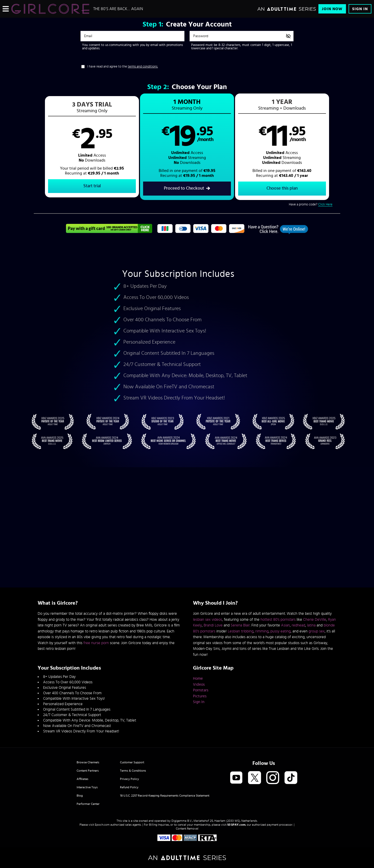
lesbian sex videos (208, 620)
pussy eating (280, 631)
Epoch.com (102, 825)
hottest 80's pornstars (278, 620)
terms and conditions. (143, 67)
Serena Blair (240, 625)
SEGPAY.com (236, 825)
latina (311, 625)
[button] (111, 147)
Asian (285, 625)
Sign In (360, 9)
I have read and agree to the (123, 67)
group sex (317, 631)
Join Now (332, 9)
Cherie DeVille (315, 620)
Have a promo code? (311, 205)
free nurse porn (96, 643)
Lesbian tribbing (241, 631)
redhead (298, 625)
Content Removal (187, 829)
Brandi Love (213, 625)
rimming (262, 631)
